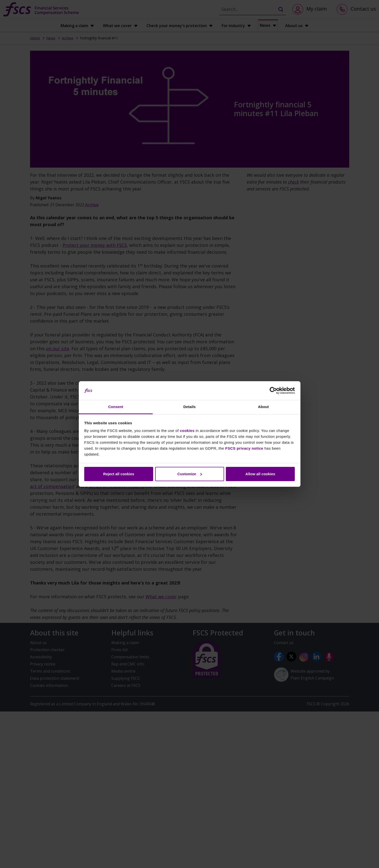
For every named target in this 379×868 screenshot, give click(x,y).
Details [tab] (190, 407)
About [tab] (264, 407)
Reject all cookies (119, 474)
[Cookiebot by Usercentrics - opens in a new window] (273, 391)
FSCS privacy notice (244, 448)
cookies (187, 431)
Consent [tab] (116, 407)
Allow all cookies (260, 474)
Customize (190, 474)
